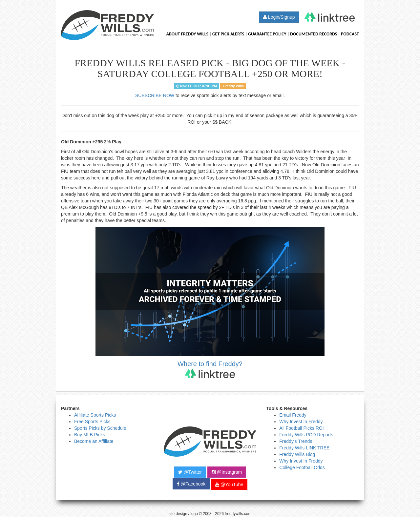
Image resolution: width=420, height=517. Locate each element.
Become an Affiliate (94, 441)
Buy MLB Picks (90, 435)
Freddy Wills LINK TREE (304, 448)
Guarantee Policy (267, 34)
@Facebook (191, 484)
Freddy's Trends (296, 441)
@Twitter (190, 472)
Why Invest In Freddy (301, 422)
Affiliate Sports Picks (95, 415)
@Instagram (227, 472)
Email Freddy (293, 415)
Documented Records (314, 34)
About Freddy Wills (187, 34)
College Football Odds (302, 467)
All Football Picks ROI (301, 428)
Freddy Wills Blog (297, 454)
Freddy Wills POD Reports (306, 435)
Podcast (350, 34)
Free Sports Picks (92, 422)
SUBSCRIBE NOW (155, 95)
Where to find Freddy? (210, 369)
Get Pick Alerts (228, 34)
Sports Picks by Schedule (100, 428)
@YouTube (229, 485)
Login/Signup (279, 17)
